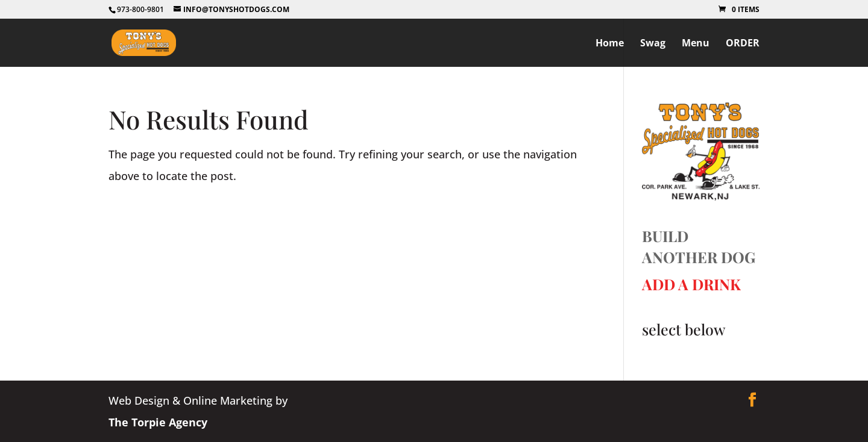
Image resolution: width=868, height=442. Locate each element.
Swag (653, 44)
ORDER (743, 44)
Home (610, 44)
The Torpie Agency (158, 422)
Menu (696, 44)
